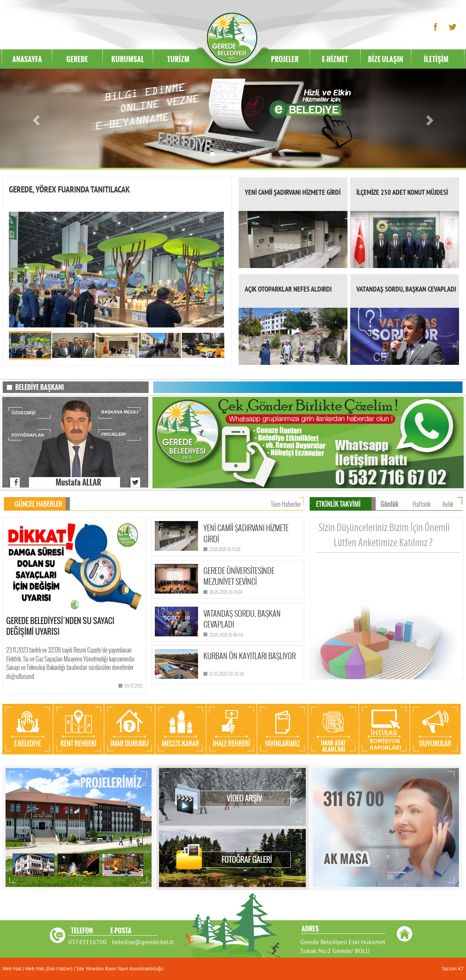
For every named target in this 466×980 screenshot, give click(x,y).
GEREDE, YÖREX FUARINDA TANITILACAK (69, 189)
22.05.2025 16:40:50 (226, 635)
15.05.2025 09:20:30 (226, 674)
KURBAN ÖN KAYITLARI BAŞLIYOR (250, 656)
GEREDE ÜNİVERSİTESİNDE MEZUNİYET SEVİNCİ (239, 576)
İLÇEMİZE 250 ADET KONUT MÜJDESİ (402, 192)
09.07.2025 (134, 686)
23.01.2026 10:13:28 (225, 549)
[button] (35, 118)
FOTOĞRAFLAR (28, 435)
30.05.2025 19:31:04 (226, 592)
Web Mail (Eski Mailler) (49, 969)
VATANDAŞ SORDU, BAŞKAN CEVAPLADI (406, 289)
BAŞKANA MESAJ (120, 412)
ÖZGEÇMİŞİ (24, 413)
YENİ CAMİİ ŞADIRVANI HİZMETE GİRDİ (293, 192)
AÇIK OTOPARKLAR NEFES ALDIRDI (288, 289)
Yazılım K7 (453, 969)
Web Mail (13, 969)
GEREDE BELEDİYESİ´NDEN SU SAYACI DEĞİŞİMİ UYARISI (60, 626)
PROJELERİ (114, 434)
